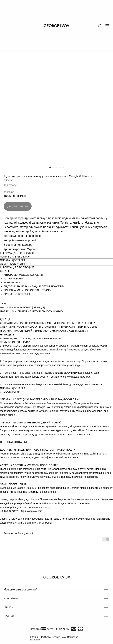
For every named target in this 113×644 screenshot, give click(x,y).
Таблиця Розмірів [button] (15, 196)
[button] (100, 26)
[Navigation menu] (107, 26)
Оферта (35, 629)
